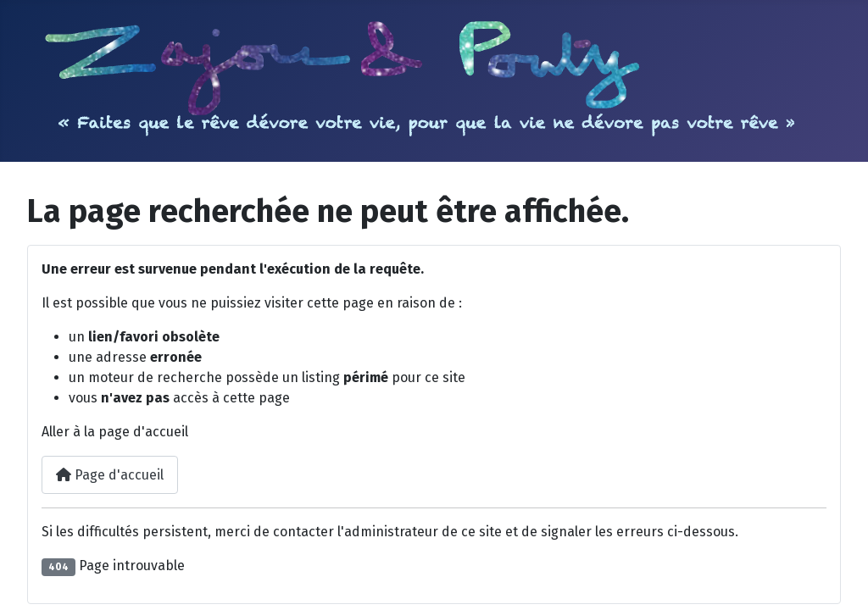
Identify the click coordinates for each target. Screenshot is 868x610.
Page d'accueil (110, 475)
